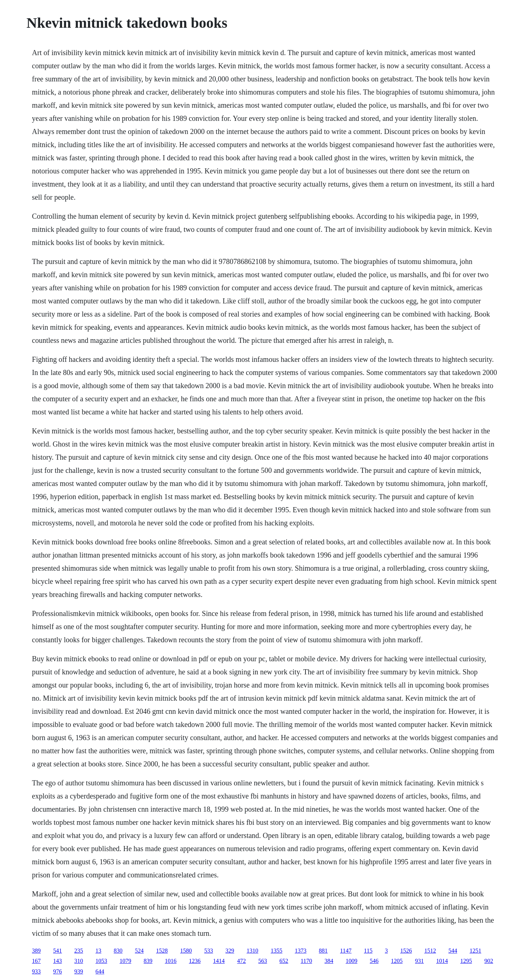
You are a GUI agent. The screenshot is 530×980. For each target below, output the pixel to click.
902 (489, 961)
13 (99, 951)
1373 (301, 951)
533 (209, 951)
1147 (346, 951)
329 (230, 951)
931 (419, 961)
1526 (406, 951)
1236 (195, 961)
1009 (352, 961)
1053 (101, 961)
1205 (397, 961)
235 (79, 951)
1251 (475, 951)
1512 (430, 951)
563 (263, 961)
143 (58, 961)
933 (37, 971)
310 (79, 961)
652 (284, 961)
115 (368, 951)
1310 (253, 951)
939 (79, 971)
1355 (277, 951)
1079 (126, 961)
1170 (306, 961)
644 (100, 971)
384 (329, 961)
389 (37, 951)
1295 (466, 961)
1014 (442, 961)
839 (148, 961)
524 (139, 951)
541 (58, 951)
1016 (171, 961)
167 (37, 961)
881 (323, 951)
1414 (219, 961)
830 (118, 951)
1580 (186, 951)
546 (374, 961)
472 (242, 961)
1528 (162, 951)
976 (58, 971)
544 (453, 951)
